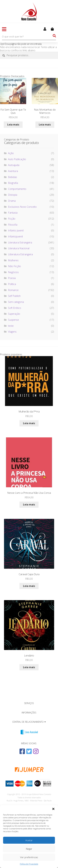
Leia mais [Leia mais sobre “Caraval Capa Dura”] (29, 586)
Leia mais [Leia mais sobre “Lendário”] (29, 667)
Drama (12, 201)
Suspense (13, 320)
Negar (29, 849)
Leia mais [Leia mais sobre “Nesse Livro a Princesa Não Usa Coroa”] (29, 505)
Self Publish (14, 296)
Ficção (12, 219)
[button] (53, 809)
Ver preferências (29, 857)
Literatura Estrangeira (20, 242)
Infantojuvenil (15, 236)
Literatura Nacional (19, 248)
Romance (13, 290)
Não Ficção (14, 266)
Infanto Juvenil (16, 230)
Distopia (13, 195)
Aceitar (29, 840)
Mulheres (13, 260)
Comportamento (17, 189)
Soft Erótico (15, 308)
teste (11, 326)
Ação (11, 153)
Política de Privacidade (29, 864)
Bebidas (13, 177)
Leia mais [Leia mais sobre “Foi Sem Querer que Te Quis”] (13, 125)
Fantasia (13, 213)
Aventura (13, 171)
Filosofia (13, 225)
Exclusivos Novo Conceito (22, 207)
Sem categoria (16, 302)
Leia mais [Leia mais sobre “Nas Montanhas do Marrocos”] (45, 125)
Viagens (12, 332)
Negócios (13, 272)
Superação (14, 314)
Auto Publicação (17, 159)
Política (12, 284)
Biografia (13, 183)
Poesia (12, 278)
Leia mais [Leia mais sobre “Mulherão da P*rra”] (29, 423)
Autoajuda (14, 165)
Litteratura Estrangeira (20, 254)
